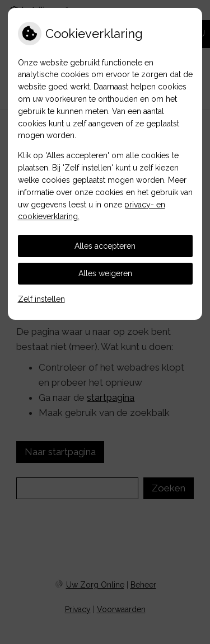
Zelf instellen (41, 299)
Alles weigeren (105, 273)
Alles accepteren (105, 246)
